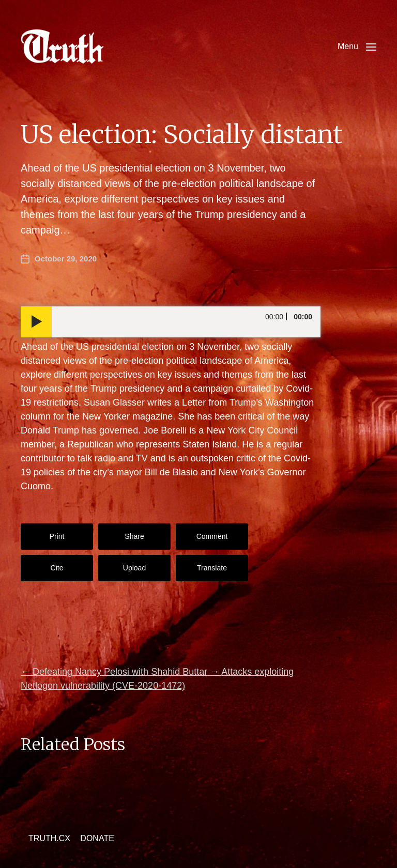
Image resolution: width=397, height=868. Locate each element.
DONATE (97, 838)
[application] (171, 322)
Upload (134, 568)
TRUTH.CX (49, 838)
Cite (57, 568)
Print (57, 536)
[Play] (36, 322)
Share (134, 536)
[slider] (186, 322)
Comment (212, 536)
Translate (212, 568)
